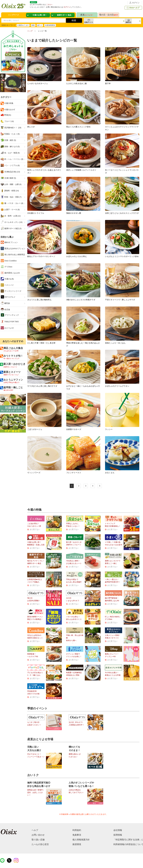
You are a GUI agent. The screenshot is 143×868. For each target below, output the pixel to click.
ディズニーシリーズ (11, 291)
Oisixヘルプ (133, 8)
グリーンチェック (10, 315)
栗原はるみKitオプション (13, 248)
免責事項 (77, 835)
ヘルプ (35, 830)
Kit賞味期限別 (50, 25)
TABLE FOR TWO (10, 322)
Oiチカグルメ (8, 297)
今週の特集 (8, 103)
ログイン (134, 3)
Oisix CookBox (9, 261)
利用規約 (77, 830)
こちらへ (49, 4)
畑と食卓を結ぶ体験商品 (13, 254)
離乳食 (5, 303)
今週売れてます (23, 25)
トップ (30, 31)
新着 (33, 25)
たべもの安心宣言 (40, 844)
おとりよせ (7, 328)
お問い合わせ (38, 835)
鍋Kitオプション (9, 242)
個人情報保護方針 (81, 840)
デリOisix (7, 267)
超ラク (40, 25)
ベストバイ (7, 285)
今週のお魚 (7, 279)
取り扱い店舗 (38, 840)
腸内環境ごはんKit (10, 273)
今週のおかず (9, 110)
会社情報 (118, 830)
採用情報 (118, 835)
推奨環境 (77, 844)
